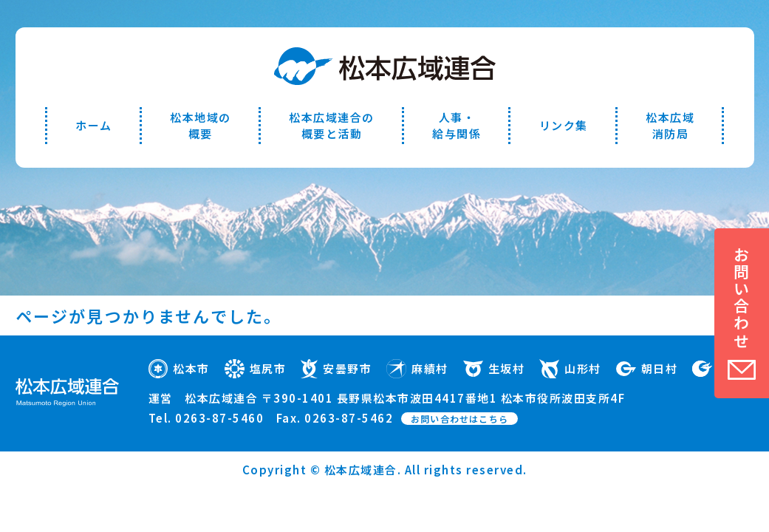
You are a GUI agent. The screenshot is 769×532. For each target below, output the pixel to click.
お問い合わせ (742, 298)
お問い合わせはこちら (459, 419)
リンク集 (564, 125)
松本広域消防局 (670, 125)
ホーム (94, 125)
